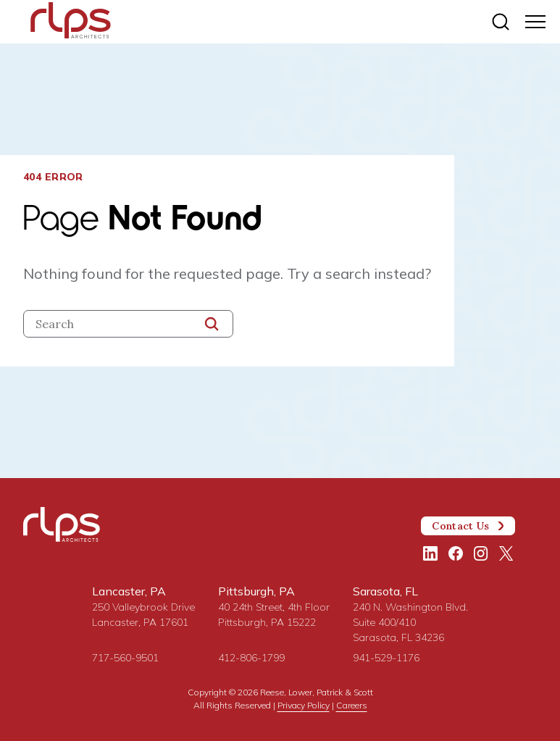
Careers (352, 705)
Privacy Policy (304, 705)
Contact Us (468, 526)
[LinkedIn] (430, 553)
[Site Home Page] (71, 23)
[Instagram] (481, 553)
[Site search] (501, 22)
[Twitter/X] (506, 553)
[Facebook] (456, 553)
